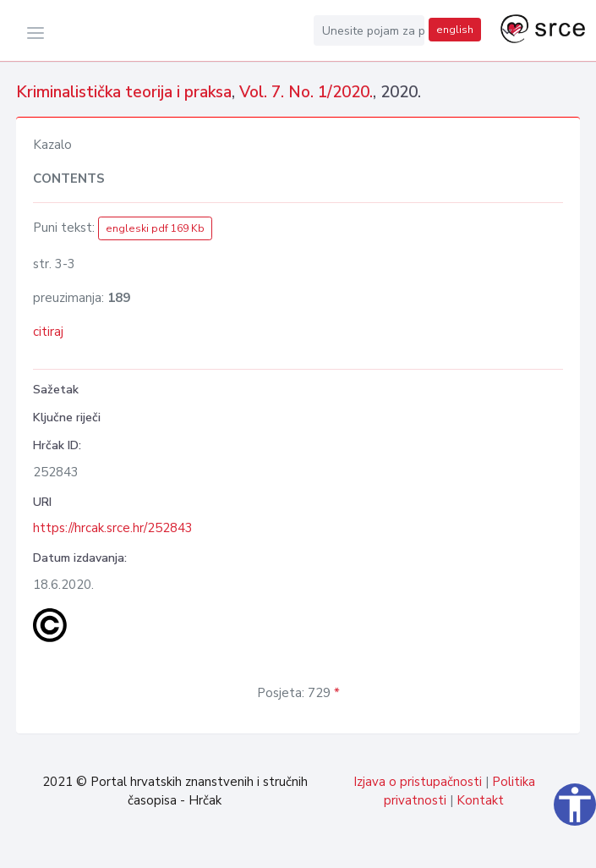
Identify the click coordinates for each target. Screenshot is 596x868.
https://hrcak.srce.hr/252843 (113, 528)
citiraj (48, 332)
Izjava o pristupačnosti (418, 782)
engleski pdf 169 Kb (155, 228)
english (455, 30)
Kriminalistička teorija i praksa (124, 92)
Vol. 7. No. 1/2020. (306, 92)
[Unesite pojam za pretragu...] (369, 30)
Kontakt (480, 800)
